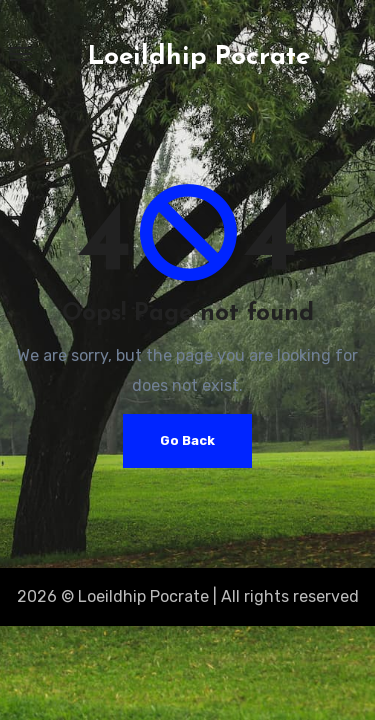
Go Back (187, 440)
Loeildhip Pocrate (199, 57)
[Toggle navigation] (21, 54)
